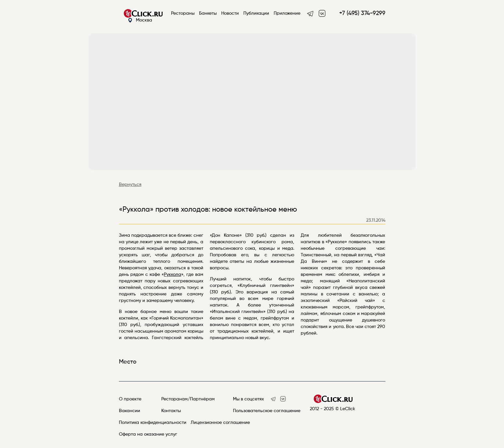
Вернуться (130, 185)
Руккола (173, 275)
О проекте (130, 399)
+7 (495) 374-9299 (362, 13)
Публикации (256, 13)
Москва (140, 20)
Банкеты (208, 13)
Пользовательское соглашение (267, 411)
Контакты (171, 411)
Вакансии (130, 411)
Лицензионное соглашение (220, 423)
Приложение (287, 13)
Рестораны (183, 13)
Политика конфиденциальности (153, 423)
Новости (230, 13)
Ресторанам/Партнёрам (188, 399)
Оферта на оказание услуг (148, 434)
